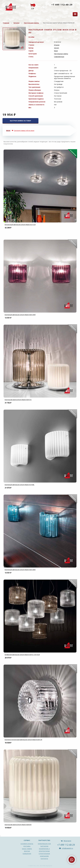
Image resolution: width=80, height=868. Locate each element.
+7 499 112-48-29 (62, 5)
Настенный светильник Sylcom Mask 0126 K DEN (20, 570)
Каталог (17, 23)
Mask (56, 51)
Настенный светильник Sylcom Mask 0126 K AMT (20, 315)
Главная (6, 23)
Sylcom (57, 48)
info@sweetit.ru (67, 848)
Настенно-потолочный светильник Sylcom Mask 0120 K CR (23, 740)
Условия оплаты (27, 844)
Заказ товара (27, 849)
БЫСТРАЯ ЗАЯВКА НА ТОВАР (20, 121)
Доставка (27, 846)
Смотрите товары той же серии (24, 131)
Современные (59, 57)
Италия (57, 45)
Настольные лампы (31, 23)
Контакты (44, 859)
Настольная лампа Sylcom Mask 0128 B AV (18, 825)
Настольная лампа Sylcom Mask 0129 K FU (18, 400)
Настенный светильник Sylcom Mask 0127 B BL (19, 485)
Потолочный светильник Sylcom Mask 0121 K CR (20, 225)
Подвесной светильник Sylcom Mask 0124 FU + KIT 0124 (22, 655)
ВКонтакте (67, 841)
